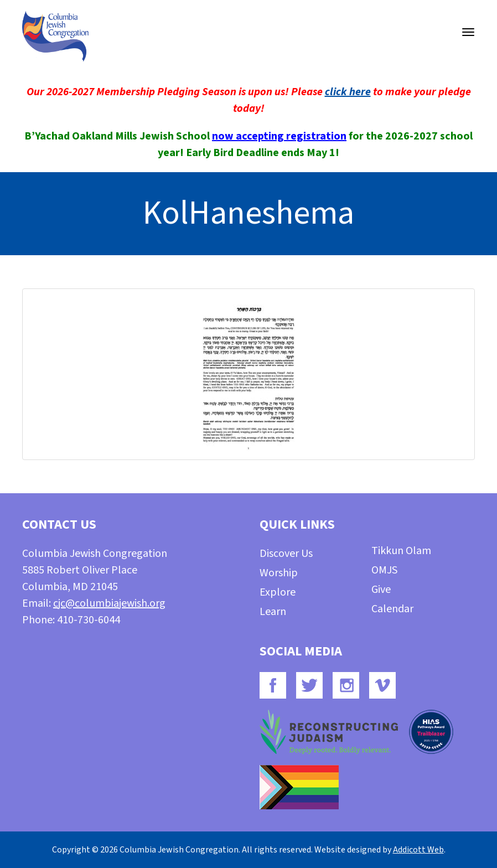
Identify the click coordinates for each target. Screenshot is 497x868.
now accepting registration (279, 136)
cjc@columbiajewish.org (109, 603)
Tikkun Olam (401, 551)
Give (381, 590)
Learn (273, 612)
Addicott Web (418, 850)
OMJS (384, 570)
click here (348, 92)
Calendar (392, 609)
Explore (278, 592)
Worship (279, 573)
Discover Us (286, 554)
